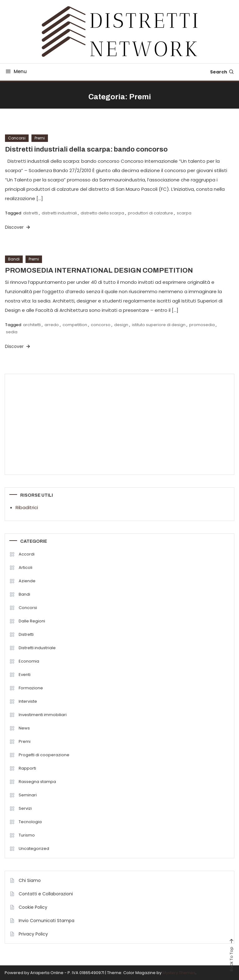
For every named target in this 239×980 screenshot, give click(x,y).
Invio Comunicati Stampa (47, 921)
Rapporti (27, 768)
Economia (29, 661)
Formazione (31, 688)
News (24, 728)
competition (75, 325)
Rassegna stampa (37, 782)
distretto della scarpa (102, 213)
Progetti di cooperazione (44, 755)
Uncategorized (34, 849)
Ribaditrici (27, 507)
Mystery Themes (179, 973)
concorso (101, 325)
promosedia (202, 325)
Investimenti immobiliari (43, 715)
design (121, 325)
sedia (12, 332)
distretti (30, 213)
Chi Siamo (30, 880)
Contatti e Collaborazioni (46, 894)
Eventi (25, 675)
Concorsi (17, 138)
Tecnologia (30, 822)
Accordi (27, 554)
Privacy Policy (33, 934)
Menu (16, 71)
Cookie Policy (33, 907)
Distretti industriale (37, 648)
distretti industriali (59, 213)
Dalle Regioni (32, 621)
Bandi (14, 259)
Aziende (27, 581)
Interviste (28, 701)
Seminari (28, 795)
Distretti (26, 634)
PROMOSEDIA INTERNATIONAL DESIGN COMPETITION (99, 270)
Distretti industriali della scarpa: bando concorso (86, 149)
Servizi (25, 808)
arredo (52, 325)
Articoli (26, 567)
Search (222, 72)
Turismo (27, 835)
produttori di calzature (150, 213)
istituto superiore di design (159, 325)
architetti (32, 325)
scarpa (184, 213)
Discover (18, 227)
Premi (40, 138)
